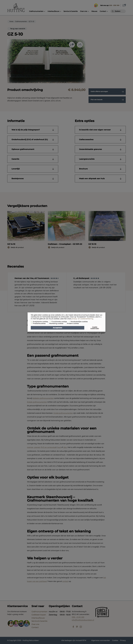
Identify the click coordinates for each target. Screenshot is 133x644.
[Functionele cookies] (50, 322)
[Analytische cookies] (32, 322)
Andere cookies (73, 324)
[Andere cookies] (66, 323)
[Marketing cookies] (48, 323)
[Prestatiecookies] (32, 323)
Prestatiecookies (39, 324)
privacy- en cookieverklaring (82, 319)
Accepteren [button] (58, 328)
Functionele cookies (59, 322)
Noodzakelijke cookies (79, 322)
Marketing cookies (56, 324)
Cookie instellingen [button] (95, 328)
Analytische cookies (40, 322)
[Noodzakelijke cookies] (69, 322)
